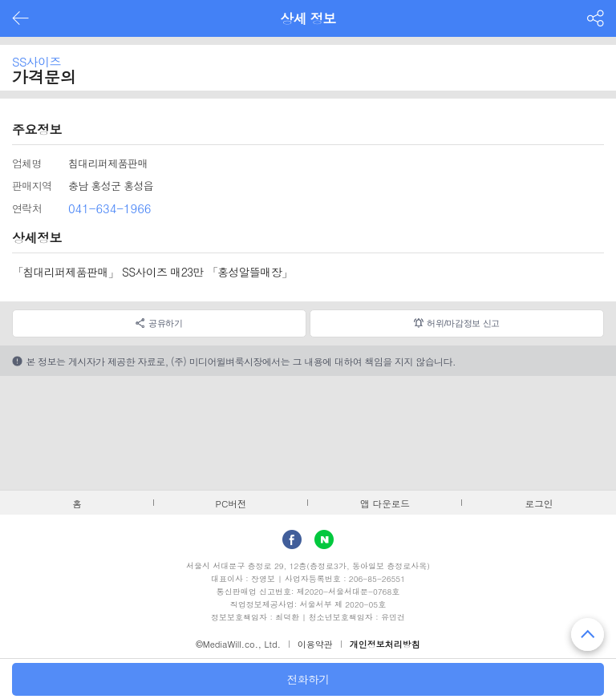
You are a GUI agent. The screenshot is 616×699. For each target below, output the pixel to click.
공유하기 (166, 323)
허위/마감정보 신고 (463, 323)
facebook (292, 539)
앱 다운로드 (385, 503)
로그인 (539, 503)
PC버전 (231, 503)
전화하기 (308, 679)
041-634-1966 (109, 208)
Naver (324, 539)
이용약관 (315, 644)
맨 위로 (588, 634)
